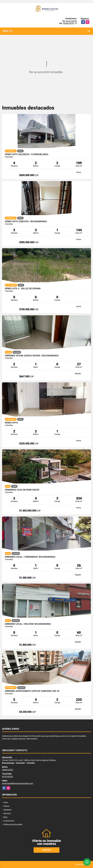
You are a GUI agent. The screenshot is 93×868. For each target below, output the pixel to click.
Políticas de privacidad (13, 824)
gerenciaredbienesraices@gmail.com (18, 783)
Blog (5, 817)
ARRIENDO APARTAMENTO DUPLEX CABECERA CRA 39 (32, 691)
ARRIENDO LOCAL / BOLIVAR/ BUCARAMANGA (28, 624)
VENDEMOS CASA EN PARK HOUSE (22, 490)
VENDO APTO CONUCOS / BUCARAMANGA (26, 222)
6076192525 (71, 21)
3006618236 (68, 23)
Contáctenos (9, 821)
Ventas (6, 806)
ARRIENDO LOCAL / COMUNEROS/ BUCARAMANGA (30, 557)
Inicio (6, 802)
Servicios (7, 813)
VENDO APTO (11, 423)
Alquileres (7, 810)
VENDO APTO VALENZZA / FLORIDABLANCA (27, 154)
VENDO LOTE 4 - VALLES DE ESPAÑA (23, 289)
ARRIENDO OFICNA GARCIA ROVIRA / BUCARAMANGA (32, 356)
